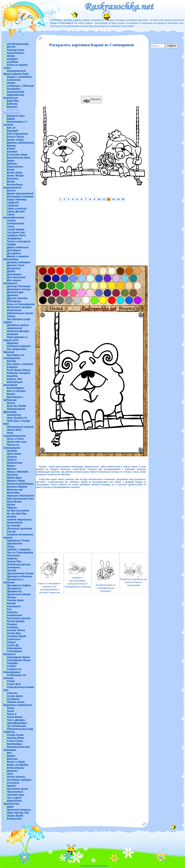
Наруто (12, 508)
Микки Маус (14, 478)
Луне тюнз (14, 454)
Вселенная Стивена (20, 196)
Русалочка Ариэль (19, 618)
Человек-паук (16, 795)
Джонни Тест (16, 265)
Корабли (12, 376)
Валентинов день (19, 158)
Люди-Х (12, 460)
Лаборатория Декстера (14, 410)
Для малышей (16, 277)
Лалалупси (14, 415)
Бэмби (11, 149)
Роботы (12, 612)
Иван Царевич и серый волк (15, 339)
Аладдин (12, 62)
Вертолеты (15, 167)
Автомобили (15, 53)
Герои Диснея (16, 211)
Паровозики (15, 543)
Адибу (11, 56)
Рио (9, 609)
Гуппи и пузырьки (19, 241)
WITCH (11, 47)
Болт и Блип (15, 137)
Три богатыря (16, 726)
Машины (12, 475)
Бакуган (12, 107)
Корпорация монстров (13, 383)
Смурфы (12, 663)
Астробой (14, 89)
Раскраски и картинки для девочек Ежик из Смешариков (134, 575)
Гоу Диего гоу (16, 232)
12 (109, 199)
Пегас (11, 546)
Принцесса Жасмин (19, 576)
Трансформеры (17, 723)
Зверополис (15, 328)
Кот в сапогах (16, 391)
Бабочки (12, 104)
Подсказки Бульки (19, 564)
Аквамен (12, 59)
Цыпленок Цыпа (17, 789)
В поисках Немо (17, 155)
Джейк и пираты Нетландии (16, 258)
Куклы (11, 403)
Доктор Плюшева (19, 286)
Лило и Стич (15, 439)
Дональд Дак (15, 292)
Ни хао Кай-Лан (17, 514)
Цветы (12, 786)
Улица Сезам (15, 735)
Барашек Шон (16, 116)
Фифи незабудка (18, 765)
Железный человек (19, 307)
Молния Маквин (17, 487)
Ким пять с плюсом (20, 364)
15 (123, 199)
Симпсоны (14, 639)
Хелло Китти (16, 777)
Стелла (12, 693)
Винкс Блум (15, 173)
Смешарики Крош (18, 657)
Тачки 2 (12, 714)
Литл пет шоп (17, 442)
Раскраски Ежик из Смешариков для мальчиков (106, 575)
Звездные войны (18, 325)
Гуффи (11, 244)
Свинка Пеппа (16, 630)
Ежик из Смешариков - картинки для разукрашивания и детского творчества (50, 575)
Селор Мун (14, 633)
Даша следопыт (18, 247)
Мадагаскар (15, 463)
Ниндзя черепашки (19, 520)
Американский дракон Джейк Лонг (16, 72)
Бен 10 (11, 128)
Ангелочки (14, 80)
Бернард (12, 131)
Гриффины (14, 238)
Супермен (13, 699)
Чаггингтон (15, 792)
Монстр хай (15, 490)
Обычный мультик (19, 529)
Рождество (14, 615)
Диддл (11, 271)
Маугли (12, 469)
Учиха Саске (15, 741)
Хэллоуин (13, 783)
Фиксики (12, 759)
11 (104, 199)
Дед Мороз (14, 250)
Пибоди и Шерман (19, 549)
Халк (10, 774)
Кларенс (12, 367)
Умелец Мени (15, 738)
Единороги (14, 301)
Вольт (11, 191)
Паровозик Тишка (18, 540)
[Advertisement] (91, 72)
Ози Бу (11, 531)
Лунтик (12, 457)
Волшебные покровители (13, 186)
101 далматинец (18, 44)
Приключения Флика (20, 573)
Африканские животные (14, 96)
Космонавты (15, 388)
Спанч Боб (14, 684)
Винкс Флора (15, 176)
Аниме (11, 83)
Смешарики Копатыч (13, 653)
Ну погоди (13, 526)
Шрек (10, 807)
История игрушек (19, 346)
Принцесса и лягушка (13, 581)
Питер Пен (14, 561)
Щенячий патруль (19, 810)
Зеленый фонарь (18, 331)
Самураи (12, 627)
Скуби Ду (13, 645)
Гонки (11, 226)
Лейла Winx (14, 430)
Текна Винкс (15, 717)
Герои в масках (17, 208)
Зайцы (11, 316)
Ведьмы (12, 164)
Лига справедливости (15, 434)
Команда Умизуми (18, 373)
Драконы (13, 295)
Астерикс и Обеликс (20, 86)
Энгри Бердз (15, 816)
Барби (11, 119)
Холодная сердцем (19, 780)
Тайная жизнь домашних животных (18, 703)
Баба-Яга (13, 101)
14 (118, 199)
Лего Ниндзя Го (17, 418)
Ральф (11, 603)
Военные (13, 179)
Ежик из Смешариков (21, 304)
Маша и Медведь (18, 472)
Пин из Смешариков (20, 552)
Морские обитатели (21, 496)
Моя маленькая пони (20, 499)
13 (113, 199)
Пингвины (13, 555)
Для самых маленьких (12, 282)
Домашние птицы (19, 289)
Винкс (11, 170)
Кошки (11, 394)
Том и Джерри (16, 720)
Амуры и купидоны (19, 77)
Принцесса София (19, 585)
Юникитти (14, 819)
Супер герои (15, 696)
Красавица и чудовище (13, 398)
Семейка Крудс (17, 636)
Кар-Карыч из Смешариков (14, 357)
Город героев (16, 229)
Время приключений (20, 193)
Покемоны (14, 567)
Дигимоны (14, 268)
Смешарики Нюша (19, 660)
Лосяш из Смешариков (12, 446)
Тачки (10, 711)
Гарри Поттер (17, 199)
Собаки (12, 666)
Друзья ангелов (17, 298)
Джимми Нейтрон (19, 262)
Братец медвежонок (20, 143)
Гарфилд (13, 202)
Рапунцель (14, 606)
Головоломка (15, 223)
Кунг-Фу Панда (16, 406)
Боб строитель (17, 134)
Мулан (11, 505)
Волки (11, 182)
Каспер (11, 361)
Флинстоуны (15, 768)
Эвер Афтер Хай (18, 813)
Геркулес (13, 205)
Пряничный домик (19, 594)
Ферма (11, 756)
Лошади (12, 451)
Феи (9, 753)
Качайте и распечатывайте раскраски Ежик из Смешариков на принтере (78, 575)
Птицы (12, 597)
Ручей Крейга (16, 621)
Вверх (11, 161)
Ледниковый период (20, 427)
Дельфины (14, 253)
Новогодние (15, 523)
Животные (14, 310)
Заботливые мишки (20, 313)
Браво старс (15, 140)
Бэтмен (12, 152)
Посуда (11, 570)
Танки (10, 708)
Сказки (11, 642)
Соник (11, 681)
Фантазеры (15, 744)
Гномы (11, 220)
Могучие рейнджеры (20, 484)
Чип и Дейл (14, 798)
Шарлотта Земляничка (13, 802)
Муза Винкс (14, 502)
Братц (11, 146)
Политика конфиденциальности (94, 866)
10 (99, 199)
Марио (11, 466)
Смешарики (14, 648)
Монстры (13, 493)
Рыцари (12, 624)
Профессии (14, 591)
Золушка (12, 334)
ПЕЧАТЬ (92, 100)
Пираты (12, 558)
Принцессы (14, 588)
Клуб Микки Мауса (19, 370)
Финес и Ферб (16, 762)
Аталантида (15, 92)
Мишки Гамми (16, 481)
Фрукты (12, 771)
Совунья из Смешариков (12, 671)
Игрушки (13, 343)
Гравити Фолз (16, 235)
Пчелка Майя (15, 600)
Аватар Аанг (15, 50)
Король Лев (14, 379)
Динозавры (14, 274)
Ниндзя (12, 517)
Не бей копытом (18, 511)
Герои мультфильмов (14, 216)
